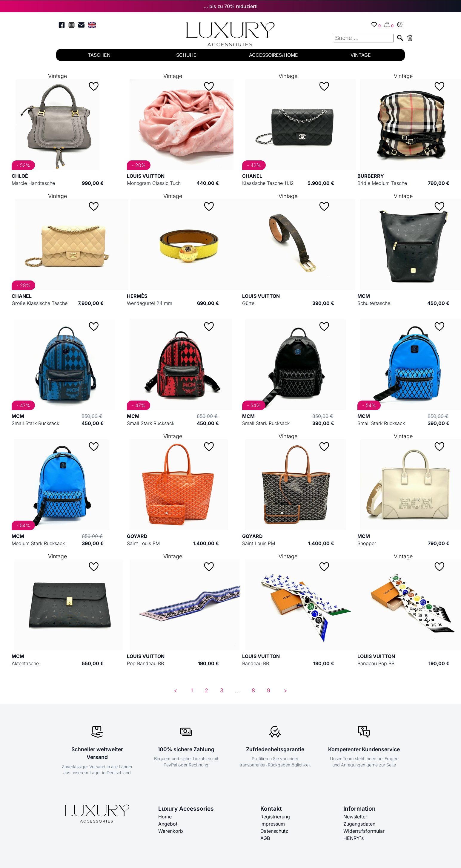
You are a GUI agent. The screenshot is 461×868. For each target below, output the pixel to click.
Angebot (168, 824)
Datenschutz (274, 831)
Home (165, 817)
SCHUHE (186, 55)
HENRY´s (354, 838)
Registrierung (275, 817)
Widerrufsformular (364, 831)
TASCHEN (99, 55)
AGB (265, 838)
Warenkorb (171, 831)
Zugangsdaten (359, 824)
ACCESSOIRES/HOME (273, 55)
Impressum (273, 824)
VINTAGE (361, 55)
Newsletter (355, 817)
